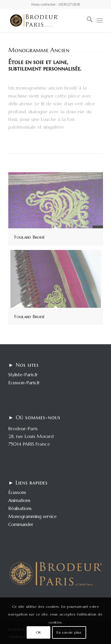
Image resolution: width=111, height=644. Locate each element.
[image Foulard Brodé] (58, 210)
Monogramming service (32, 516)
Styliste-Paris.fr (23, 375)
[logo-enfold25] (46, 20)
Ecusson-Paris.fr (24, 383)
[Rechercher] (87, 20)
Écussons (17, 492)
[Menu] (100, 20)
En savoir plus (69, 632)
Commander (21, 524)
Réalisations (20, 508)
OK (39, 632)
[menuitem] (87, 20)
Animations (19, 500)
